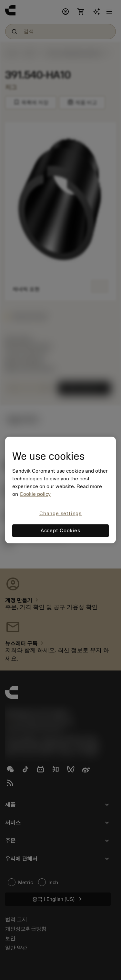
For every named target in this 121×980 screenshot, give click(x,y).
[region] (60, 490)
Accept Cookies (60, 531)
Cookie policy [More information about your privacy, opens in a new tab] (35, 494)
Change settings (60, 513)
